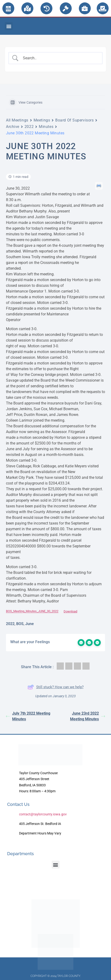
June (30, 624)
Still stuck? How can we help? (56, 687)
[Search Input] (60, 58)
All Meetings (17, 120)
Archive (13, 127)
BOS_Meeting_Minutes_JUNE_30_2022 (32, 611)
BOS (20, 624)
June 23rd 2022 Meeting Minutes (88, 716)
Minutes (46, 127)
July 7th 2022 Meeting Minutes (28, 716)
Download (70, 611)
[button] (9, 26)
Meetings (42, 120)
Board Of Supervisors (74, 120)
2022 (29, 127)
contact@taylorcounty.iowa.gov (43, 814)
